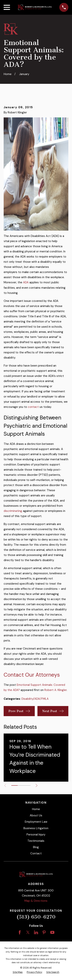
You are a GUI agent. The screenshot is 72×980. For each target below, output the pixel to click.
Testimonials (36, 841)
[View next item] (37, 786)
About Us (36, 815)
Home (36, 809)
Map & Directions (36, 901)
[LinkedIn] (36, 932)
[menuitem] (18, 972)
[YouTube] (52, 932)
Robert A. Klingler (55, 690)
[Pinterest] (44, 932)
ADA (26, 282)
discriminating (13, 511)
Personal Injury (36, 835)
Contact (36, 853)
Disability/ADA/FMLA (35, 699)
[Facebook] (20, 932)
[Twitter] (28, 932)
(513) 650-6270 (36, 917)
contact (33, 407)
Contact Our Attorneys (32, 675)
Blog (36, 847)
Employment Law (36, 822)
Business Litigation (36, 828)
